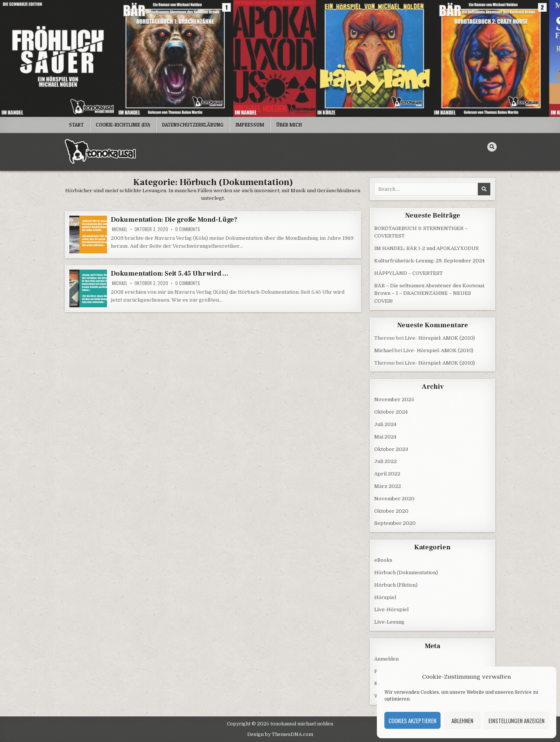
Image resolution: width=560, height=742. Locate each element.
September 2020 (395, 523)
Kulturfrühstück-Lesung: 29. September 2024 (429, 261)
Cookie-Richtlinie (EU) (123, 125)
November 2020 (394, 499)
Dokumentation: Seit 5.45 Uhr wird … (170, 274)
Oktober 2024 (391, 412)
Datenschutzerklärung (193, 125)
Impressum (250, 125)
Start (76, 125)
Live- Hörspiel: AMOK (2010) (440, 338)
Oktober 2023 (391, 449)
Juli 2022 (386, 461)
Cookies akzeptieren (412, 721)
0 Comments (188, 229)
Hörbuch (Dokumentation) (406, 573)
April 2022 (387, 474)
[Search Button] (492, 147)
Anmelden (386, 659)
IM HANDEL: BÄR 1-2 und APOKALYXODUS (426, 248)
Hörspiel (385, 597)
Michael (120, 229)
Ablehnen (462, 721)
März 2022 (388, 486)
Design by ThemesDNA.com (280, 734)
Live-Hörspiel (391, 609)
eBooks (383, 560)
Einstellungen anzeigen (516, 721)
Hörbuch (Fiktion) (396, 585)
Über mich (289, 125)
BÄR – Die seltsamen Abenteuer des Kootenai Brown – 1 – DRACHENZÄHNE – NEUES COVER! (429, 294)
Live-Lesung (389, 622)
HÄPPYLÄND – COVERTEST (409, 273)
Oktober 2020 (391, 511)
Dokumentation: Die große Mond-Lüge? (174, 220)
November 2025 (394, 399)
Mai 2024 (385, 437)
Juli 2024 (385, 424)
